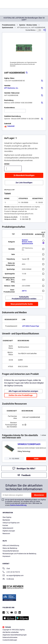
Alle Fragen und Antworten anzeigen (23, 391)
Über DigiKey (7, 517)
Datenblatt (9, 126)
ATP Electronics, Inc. (11, 88)
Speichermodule (8, 28)
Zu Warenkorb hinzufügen (24, 175)
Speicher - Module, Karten (28, 25)
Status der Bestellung (10, 548)
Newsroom (6, 534)
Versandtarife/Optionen (11, 551)
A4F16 (24, 291)
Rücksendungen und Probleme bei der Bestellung (19, 554)
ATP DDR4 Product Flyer (31, 326)
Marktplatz (6, 520)
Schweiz (7, 627)
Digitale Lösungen (9, 531)
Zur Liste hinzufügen (24, 183)
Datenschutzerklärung (18, 505)
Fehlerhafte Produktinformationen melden (24, 298)
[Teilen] (45, 30)
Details (36, 459)
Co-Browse (8, 579)
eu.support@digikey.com (13, 576)
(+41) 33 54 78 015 (11, 572)
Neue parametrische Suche (22, 304)
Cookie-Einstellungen (10, 640)
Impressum (6, 556)
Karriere (5, 525)
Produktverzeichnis (9, 25)
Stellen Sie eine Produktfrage (21, 395)
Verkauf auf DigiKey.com (11, 523)
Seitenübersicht (8, 528)
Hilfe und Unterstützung (11, 546)
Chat (6, 569)
